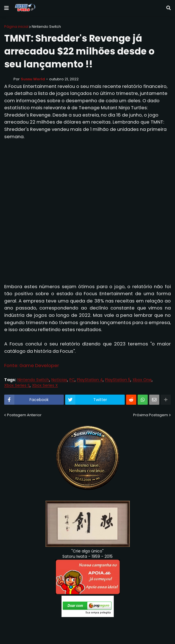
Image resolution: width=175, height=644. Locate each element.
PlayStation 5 (118, 380)
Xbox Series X (45, 385)
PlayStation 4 (90, 380)
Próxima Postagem (151, 415)
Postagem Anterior (24, 415)
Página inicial (16, 27)
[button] (6, 8)
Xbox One (142, 380)
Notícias (59, 380)
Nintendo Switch (46, 27)
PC (72, 380)
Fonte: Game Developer (32, 366)
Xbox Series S (17, 385)
